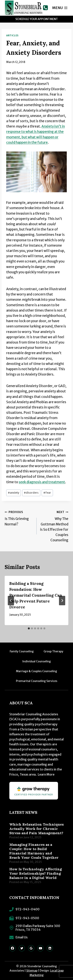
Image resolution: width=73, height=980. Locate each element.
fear (47, 493)
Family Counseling (22, 651)
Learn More (46, 774)
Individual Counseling (37, 661)
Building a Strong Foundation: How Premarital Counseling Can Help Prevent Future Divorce (36, 595)
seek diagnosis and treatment (42, 482)
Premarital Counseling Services (37, 681)
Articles (12, 35)
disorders (31, 493)
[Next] (62, 601)
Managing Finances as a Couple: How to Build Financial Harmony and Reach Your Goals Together (34, 851)
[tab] (29, 628)
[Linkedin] (50, 948)
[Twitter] (22, 948)
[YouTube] (40, 948)
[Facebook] (12, 948)
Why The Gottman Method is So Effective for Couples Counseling (54, 526)
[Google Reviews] (31, 948)
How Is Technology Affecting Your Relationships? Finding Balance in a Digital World (36, 873)
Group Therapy (53, 651)
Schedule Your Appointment (37, 19)
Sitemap (32, 971)
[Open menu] (60, 8)
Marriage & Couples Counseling (36, 671)
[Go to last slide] (11, 601)
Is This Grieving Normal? (19, 518)
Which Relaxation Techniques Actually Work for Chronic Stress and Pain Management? (36, 829)
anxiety (14, 493)
